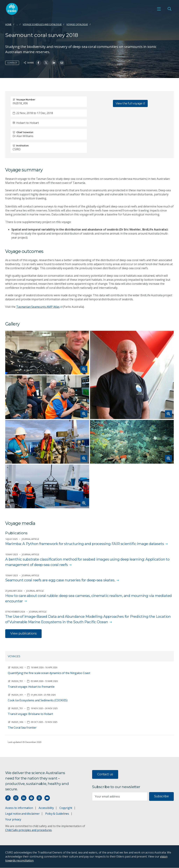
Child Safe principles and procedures (28, 830)
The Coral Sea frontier (22, 728)
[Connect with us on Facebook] (8, 798)
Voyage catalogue (77, 24)
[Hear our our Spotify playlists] (31, 798)
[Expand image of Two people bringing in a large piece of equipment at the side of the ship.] (47, 486)
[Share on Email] (62, 63)
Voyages (14, 656)
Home (8, 24)
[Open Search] (169, 9)
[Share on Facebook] (38, 63)
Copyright (66, 808)
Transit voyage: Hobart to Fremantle (31, 687)
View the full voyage (130, 103)
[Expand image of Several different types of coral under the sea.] (132, 442)
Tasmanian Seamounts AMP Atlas (39, 307)
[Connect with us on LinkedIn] (24, 798)
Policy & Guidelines (57, 814)
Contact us (105, 774)
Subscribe (161, 796)
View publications (23, 634)
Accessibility (46, 808)
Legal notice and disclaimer (22, 814)
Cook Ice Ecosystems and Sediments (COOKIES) (38, 700)
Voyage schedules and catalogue (42, 24)
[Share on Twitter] (46, 63)
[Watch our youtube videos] (47, 798)
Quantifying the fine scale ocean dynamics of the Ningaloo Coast (49, 673)
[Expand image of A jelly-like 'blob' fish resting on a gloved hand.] (47, 353)
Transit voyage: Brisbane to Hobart (31, 714)
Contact (12, 63)
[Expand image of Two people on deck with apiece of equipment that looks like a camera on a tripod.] (47, 442)
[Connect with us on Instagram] (16, 798)
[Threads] (39, 798)
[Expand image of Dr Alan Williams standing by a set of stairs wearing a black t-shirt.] (132, 375)
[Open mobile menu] (159, 9)
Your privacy (13, 820)
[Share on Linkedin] (54, 63)
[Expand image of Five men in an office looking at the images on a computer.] (47, 397)
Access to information (19, 808)
